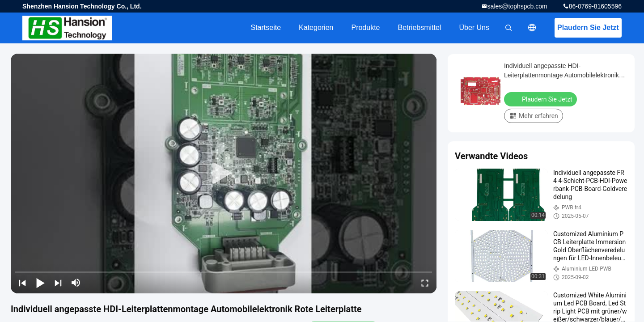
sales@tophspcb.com (517, 6)
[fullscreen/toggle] (425, 283)
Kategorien (316, 28)
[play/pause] (40, 283)
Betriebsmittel (420, 28)
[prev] (22, 283)
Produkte (365, 28)
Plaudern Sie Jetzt (588, 28)
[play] (224, 174)
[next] (58, 283)
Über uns (474, 28)
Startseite (266, 28)
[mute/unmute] (76, 283)
